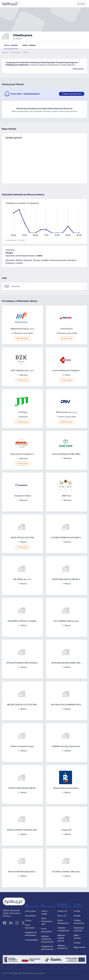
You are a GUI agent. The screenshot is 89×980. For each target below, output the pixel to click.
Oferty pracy (30, 911)
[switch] (72, 94)
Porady (28, 920)
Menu (81, 4)
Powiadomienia (32, 940)
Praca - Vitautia (11, 45)
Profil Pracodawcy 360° (47, 921)
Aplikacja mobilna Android (61, 938)
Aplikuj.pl (5, 52)
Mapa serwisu (80, 947)
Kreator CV (62, 911)
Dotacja (77, 943)
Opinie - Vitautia (29, 45)
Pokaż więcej (78, 69)
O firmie (77, 911)
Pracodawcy (16, 52)
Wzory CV (62, 916)
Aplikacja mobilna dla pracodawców (47, 939)
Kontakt (77, 916)
